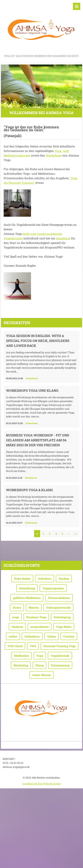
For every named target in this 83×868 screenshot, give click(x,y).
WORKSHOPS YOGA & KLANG (29, 490)
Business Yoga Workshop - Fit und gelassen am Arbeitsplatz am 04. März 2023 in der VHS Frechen (38, 440)
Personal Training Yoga (60, 646)
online (13, 636)
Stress (17, 607)
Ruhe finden (22, 579)
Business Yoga (36, 617)
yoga (16, 617)
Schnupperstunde (58, 607)
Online (52, 636)
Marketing (21, 665)
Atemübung (27, 588)
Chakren (17, 627)
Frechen (69, 636)
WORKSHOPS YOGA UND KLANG (32, 390)
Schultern (45, 579)
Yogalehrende (60, 656)
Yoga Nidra (64, 627)
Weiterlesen (32, 378)
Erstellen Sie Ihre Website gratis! (42, 784)
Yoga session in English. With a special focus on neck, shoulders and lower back (38, 341)
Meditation (21, 656)
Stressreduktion (59, 598)
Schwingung (62, 617)
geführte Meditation (27, 598)
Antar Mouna (42, 675)
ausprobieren (40, 627)
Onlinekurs (32, 636)
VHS (33, 646)
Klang (39, 665)
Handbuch (63, 238)
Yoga (40, 656)
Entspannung (60, 665)
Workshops (54, 155)
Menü (77, 6)
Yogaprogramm (53, 588)
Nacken (64, 579)
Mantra (34, 607)
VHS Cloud (15, 646)
